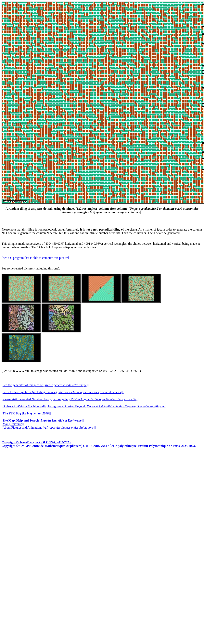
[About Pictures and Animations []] (49, 428)
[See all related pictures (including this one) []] (63, 392)
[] (26, 413)
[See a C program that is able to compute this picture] (35, 258)
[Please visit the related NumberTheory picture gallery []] (70, 399)
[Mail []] (13, 424)
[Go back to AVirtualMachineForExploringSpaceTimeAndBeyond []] (85, 406)
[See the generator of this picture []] (45, 385)
